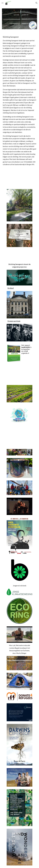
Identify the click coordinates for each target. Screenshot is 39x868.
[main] (20, 101)
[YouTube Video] (20, 174)
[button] (2, 3)
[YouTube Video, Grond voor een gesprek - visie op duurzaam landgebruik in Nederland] (19, 374)
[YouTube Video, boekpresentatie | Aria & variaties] (19, 438)
